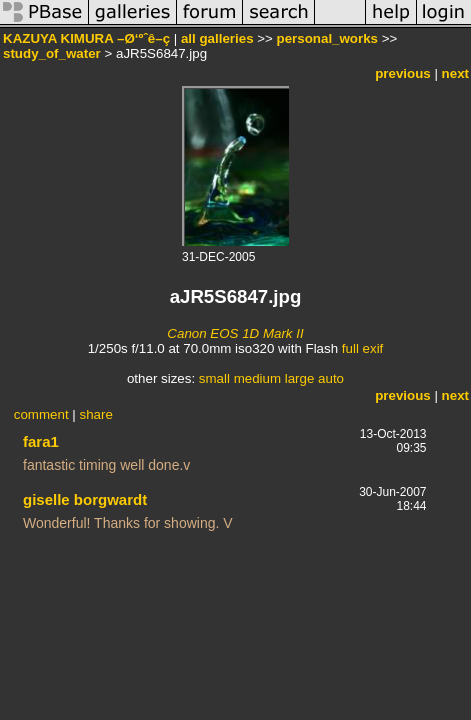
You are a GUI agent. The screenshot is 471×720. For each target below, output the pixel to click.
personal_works (327, 38)
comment (41, 414)
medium (257, 378)
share (95, 414)
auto (331, 378)
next (455, 73)
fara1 (41, 441)
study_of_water (52, 53)
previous (403, 73)
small (214, 378)
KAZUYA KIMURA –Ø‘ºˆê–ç (86, 38)
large (300, 378)
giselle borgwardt (85, 499)
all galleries (217, 38)
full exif (362, 348)
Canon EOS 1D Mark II (235, 333)
